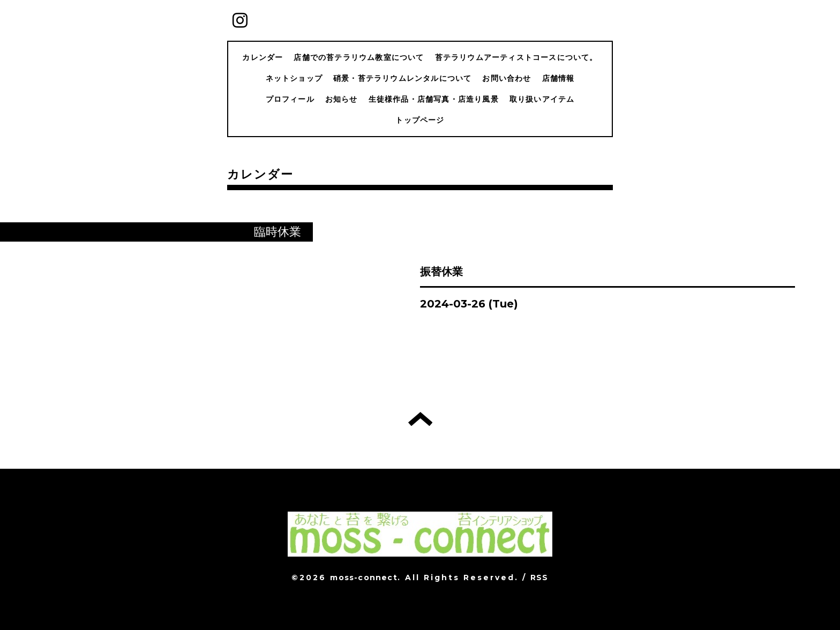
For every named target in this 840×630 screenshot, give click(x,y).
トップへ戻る (420, 419)
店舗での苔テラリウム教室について (359, 57)
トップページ (420, 120)
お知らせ (342, 99)
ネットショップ (294, 78)
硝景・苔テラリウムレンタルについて (402, 78)
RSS (539, 577)
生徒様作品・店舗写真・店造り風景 (434, 99)
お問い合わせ (507, 78)
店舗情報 (558, 78)
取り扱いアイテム (542, 99)
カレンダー (262, 57)
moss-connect (363, 577)
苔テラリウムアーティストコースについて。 (516, 57)
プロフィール (290, 99)
